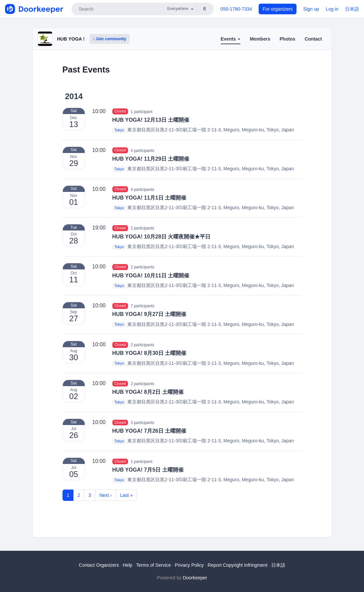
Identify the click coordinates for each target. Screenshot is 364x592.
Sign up (311, 9)
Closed (120, 111)
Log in (332, 9)
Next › (106, 495)
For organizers (278, 9)
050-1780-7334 (236, 9)
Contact (313, 39)
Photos (287, 39)
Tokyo (119, 130)
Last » (126, 495)
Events (231, 39)
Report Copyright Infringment (238, 565)
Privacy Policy (189, 565)
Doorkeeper (195, 578)
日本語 (352, 9)
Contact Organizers (99, 565)
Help (127, 565)
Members (260, 39)
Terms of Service (154, 565)
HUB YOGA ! (71, 39)
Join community (110, 39)
